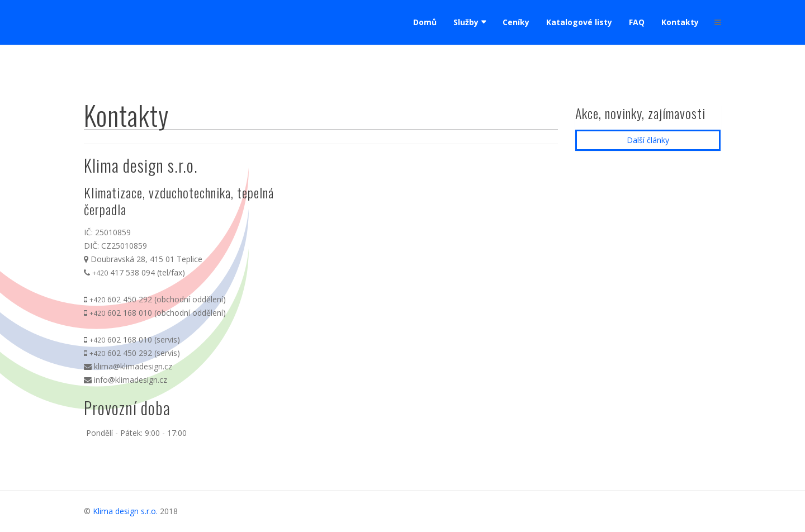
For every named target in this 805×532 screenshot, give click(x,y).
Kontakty (680, 22)
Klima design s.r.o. (125, 511)
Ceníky (516, 22)
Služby (466, 22)
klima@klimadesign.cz (133, 366)
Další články (648, 140)
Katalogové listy (579, 22)
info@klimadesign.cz (131, 380)
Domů (425, 22)
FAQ (637, 22)
